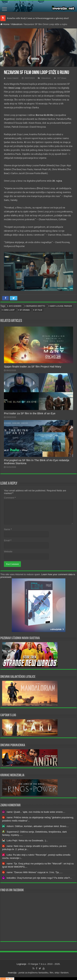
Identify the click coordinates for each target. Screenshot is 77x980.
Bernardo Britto (36, 306)
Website (8, 551)
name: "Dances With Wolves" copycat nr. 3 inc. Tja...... (35, 872)
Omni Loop (9, 310)
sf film (38, 310)
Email (8, 540)
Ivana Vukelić (13, 78)
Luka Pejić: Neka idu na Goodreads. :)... (27, 840)
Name (8, 529)
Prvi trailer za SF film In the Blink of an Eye (30, 413)
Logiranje (21, 964)
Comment (10, 498)
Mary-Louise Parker (61, 306)
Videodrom (17, 24)
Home (5, 24)
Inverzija (12, 973)
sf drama (25, 310)
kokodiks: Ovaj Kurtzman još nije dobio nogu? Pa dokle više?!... (39, 878)
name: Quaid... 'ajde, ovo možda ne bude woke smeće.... (36, 812)
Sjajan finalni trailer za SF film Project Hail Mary (33, 366)
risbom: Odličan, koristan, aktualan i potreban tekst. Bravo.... (38, 826)
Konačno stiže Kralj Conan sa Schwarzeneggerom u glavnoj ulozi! (38, 18)
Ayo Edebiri (15, 306)
